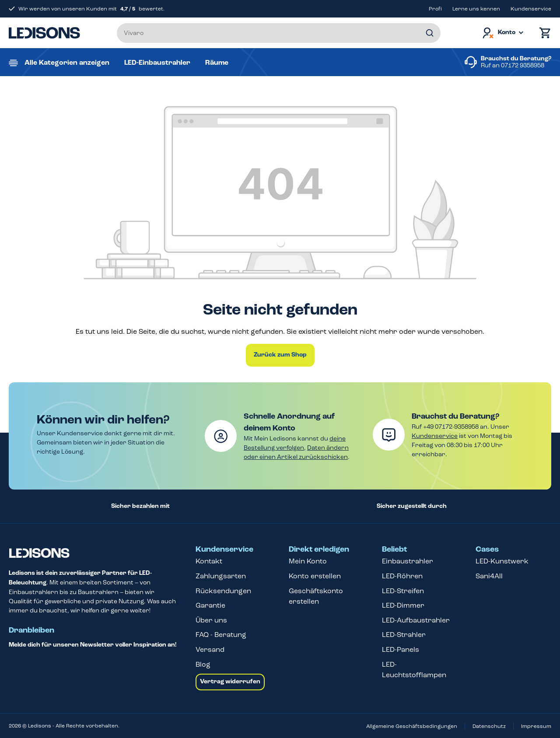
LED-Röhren (402, 576)
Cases (487, 549)
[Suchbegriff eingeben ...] (279, 33)
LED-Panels (401, 649)
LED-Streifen (403, 591)
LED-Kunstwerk (502, 561)
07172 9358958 (523, 65)
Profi (435, 9)
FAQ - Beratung (221, 635)
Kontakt (209, 561)
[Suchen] (430, 33)
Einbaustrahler (408, 561)
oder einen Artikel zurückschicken (296, 457)
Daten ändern (328, 448)
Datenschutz (489, 726)
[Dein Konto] (502, 33)
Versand (210, 649)
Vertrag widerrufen (230, 682)
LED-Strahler (404, 635)
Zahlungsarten (221, 576)
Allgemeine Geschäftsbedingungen (412, 726)
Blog (203, 664)
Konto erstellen (315, 576)
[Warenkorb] (543, 33)
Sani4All (489, 576)
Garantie (210, 605)
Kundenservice (531, 9)
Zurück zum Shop (280, 355)
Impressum (536, 726)
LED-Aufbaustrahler (416, 620)
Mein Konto (308, 561)
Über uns (211, 620)
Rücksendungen (223, 591)
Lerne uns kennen (476, 9)
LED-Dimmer (403, 605)
